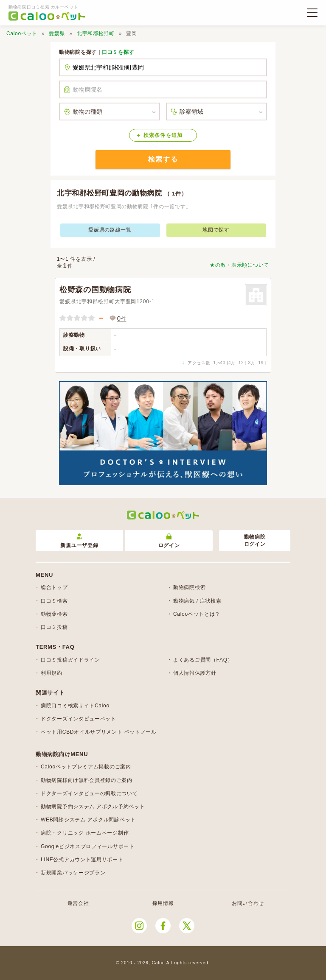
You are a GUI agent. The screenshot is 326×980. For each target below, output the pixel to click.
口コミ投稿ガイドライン (70, 660)
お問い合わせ (248, 903)
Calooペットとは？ (197, 614)
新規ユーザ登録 (79, 541)
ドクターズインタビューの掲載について (89, 793)
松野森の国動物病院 (95, 290)
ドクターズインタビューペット (79, 719)
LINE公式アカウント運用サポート (82, 860)
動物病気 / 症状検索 (197, 601)
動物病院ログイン (255, 540)
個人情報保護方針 (195, 673)
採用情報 (163, 903)
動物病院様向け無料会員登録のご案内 (87, 780)
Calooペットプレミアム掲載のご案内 (86, 767)
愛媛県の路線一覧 (110, 230)
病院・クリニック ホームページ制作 (85, 833)
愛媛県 (57, 34)
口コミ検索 (54, 601)
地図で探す (216, 230)
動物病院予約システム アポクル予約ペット (93, 807)
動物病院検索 (189, 587)
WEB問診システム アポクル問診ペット (88, 820)
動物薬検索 (54, 614)
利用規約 (52, 673)
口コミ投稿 (54, 627)
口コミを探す (118, 52)
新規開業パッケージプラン (73, 873)
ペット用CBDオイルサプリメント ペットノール (99, 732)
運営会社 (78, 903)
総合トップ (54, 587)
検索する (163, 159)
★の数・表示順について (239, 265)
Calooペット (22, 34)
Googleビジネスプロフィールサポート (88, 846)
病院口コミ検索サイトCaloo (75, 706)
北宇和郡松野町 (96, 34)
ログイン (169, 541)
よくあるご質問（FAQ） (203, 660)
